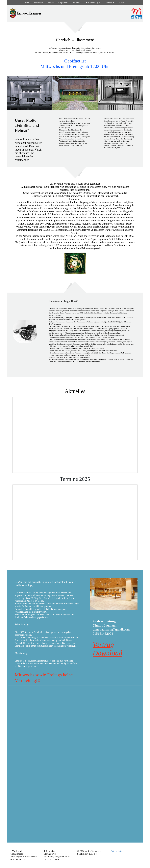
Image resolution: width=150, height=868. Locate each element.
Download (109, 2)
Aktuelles (76, 2)
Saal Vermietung (92, 2)
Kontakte (122, 2)
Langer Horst (63, 2)
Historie (51, 2)
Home (27, 2)
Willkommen (38, 2)
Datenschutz (116, 851)
